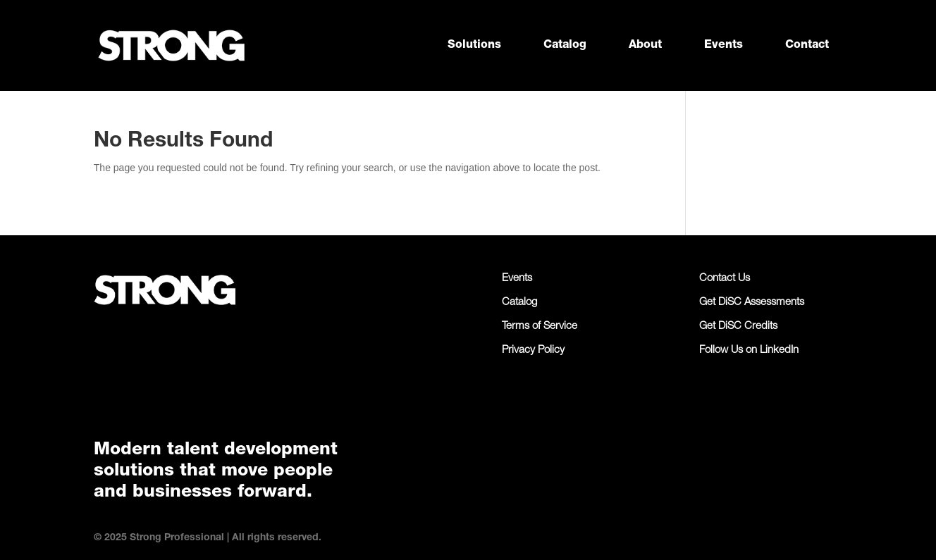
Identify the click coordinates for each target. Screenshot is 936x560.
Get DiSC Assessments (752, 303)
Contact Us (725, 279)
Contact (807, 46)
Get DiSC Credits (738, 327)
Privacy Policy (533, 351)
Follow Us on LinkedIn (749, 351)
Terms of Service (540, 327)
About (645, 46)
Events (723, 46)
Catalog (565, 46)
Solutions (474, 46)
